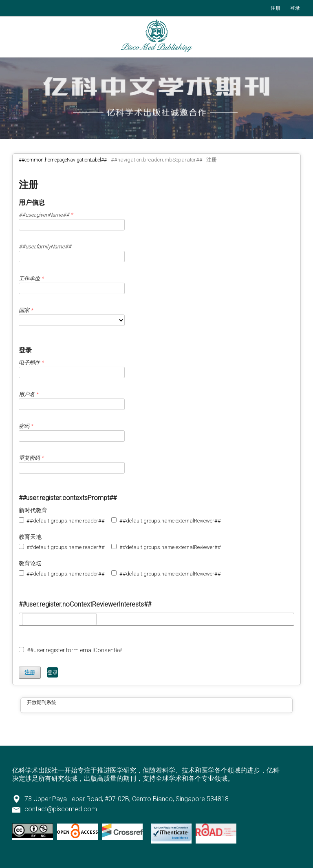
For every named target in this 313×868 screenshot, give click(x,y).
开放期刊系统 (42, 702)
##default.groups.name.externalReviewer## (166, 520)
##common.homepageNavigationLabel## (63, 160)
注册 (276, 8)
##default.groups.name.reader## (62, 520)
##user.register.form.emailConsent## (70, 650)
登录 (295, 8)
